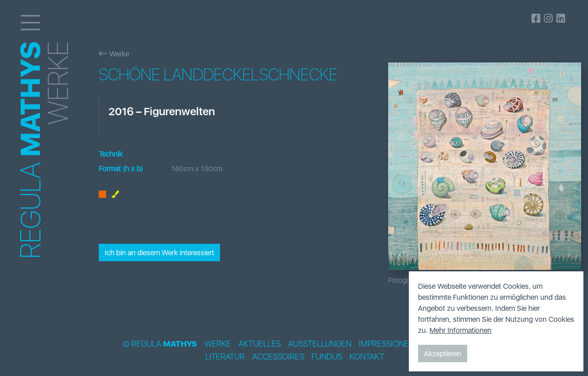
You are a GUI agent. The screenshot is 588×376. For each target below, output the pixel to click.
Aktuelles (260, 344)
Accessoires (278, 357)
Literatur (225, 357)
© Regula (160, 344)
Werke (114, 54)
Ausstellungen (320, 344)
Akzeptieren (443, 354)
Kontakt (367, 357)
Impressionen (387, 344)
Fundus (327, 357)
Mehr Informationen (461, 330)
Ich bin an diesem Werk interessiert (159, 253)
